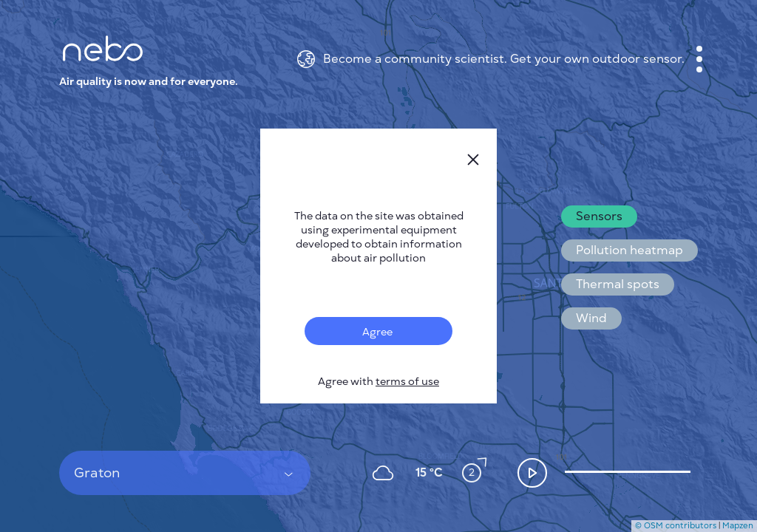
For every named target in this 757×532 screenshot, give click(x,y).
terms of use (407, 382)
